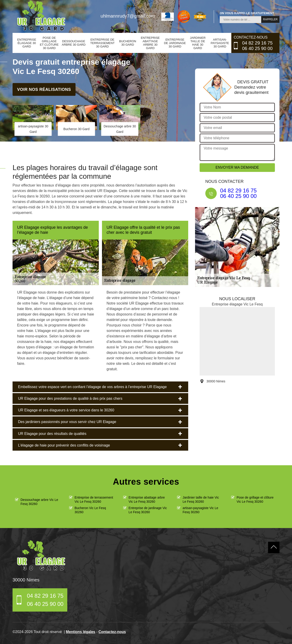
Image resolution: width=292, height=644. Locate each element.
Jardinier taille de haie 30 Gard (198, 43)
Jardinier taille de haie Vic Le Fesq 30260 (201, 499)
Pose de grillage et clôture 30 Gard (49, 43)
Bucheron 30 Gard (128, 43)
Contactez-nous (112, 632)
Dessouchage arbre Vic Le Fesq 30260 (39, 502)
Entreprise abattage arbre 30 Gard (150, 43)
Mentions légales (81, 632)
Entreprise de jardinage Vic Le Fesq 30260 (148, 510)
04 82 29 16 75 (257, 43)
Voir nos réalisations (44, 89)
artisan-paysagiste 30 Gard (220, 43)
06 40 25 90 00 (257, 48)
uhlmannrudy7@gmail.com (128, 16)
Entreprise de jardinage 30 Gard (175, 43)
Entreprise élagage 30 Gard (27, 43)
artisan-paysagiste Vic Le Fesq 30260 (200, 510)
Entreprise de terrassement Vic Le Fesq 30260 (94, 499)
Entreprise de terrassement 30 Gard (102, 43)
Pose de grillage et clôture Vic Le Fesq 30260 (255, 499)
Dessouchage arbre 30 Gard (74, 43)
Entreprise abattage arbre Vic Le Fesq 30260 (147, 499)
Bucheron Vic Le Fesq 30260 (90, 510)
